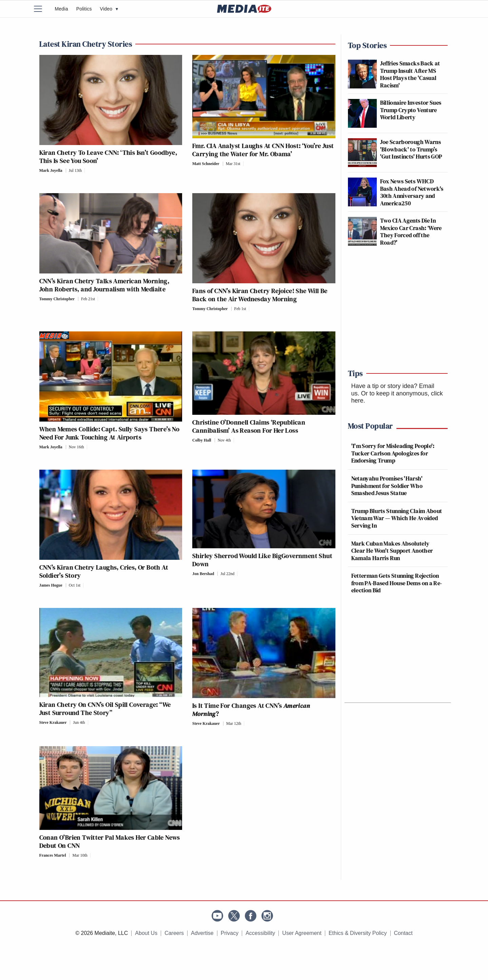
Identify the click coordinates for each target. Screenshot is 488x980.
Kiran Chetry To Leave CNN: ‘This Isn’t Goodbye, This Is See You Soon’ (108, 157)
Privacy (230, 933)
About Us (146, 933)
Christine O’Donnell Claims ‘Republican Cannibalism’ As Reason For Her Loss (249, 426)
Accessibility (260, 933)
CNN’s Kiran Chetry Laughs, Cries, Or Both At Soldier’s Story (104, 571)
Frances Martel (53, 855)
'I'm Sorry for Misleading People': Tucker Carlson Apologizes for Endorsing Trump (393, 453)
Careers (174, 933)
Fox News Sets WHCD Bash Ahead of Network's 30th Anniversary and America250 (412, 192)
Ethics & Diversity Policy (358, 933)
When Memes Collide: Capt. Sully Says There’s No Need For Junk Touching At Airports (110, 433)
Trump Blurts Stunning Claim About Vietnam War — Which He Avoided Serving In (397, 518)
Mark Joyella (51, 170)
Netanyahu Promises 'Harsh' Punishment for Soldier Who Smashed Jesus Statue (387, 486)
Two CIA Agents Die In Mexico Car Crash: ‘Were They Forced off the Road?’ (411, 231)
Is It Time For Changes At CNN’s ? (251, 710)
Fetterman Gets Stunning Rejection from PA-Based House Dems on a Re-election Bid (397, 583)
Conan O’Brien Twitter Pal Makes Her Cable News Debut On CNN (110, 841)
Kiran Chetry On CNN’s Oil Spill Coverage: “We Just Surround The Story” (105, 709)
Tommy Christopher (57, 299)
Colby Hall (202, 440)
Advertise (202, 933)
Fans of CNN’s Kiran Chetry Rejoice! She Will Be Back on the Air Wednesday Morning (260, 295)
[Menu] (42, 9)
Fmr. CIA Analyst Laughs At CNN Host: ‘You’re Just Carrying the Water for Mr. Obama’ (263, 150)
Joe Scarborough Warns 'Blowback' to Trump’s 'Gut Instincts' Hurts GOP (411, 149)
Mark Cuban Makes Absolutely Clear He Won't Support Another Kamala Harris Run (392, 551)
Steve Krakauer (53, 722)
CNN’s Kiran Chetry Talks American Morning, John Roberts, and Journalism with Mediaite (104, 285)
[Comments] (87, 170)
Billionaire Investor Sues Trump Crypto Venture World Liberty (411, 110)
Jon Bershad (203, 574)
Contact (403, 933)
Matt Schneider (206, 164)
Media (62, 9)
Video (109, 9)
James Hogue (51, 585)
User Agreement (302, 933)
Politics (84, 9)
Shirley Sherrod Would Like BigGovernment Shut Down (262, 560)
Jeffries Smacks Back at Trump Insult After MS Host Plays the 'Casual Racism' (410, 74)
